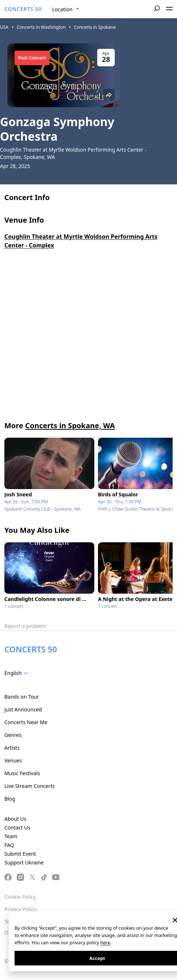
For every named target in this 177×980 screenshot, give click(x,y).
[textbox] (18, 673)
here (105, 942)
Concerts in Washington (41, 27)
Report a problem (25, 626)
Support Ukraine (24, 862)
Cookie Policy (20, 897)
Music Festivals (22, 773)
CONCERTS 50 (23, 9)
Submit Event (20, 854)
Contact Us (17, 827)
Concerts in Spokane (95, 27)
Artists (12, 748)
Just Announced (23, 709)
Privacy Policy (20, 909)
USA (4, 27)
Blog (10, 799)
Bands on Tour (22, 697)
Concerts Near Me (26, 722)
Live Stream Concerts (29, 786)
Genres (13, 735)
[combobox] (66, 9)
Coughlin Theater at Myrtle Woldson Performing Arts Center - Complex (81, 241)
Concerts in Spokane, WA (70, 425)
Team (11, 836)
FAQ (9, 845)
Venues (13, 760)
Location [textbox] (62, 9)
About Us (15, 819)
